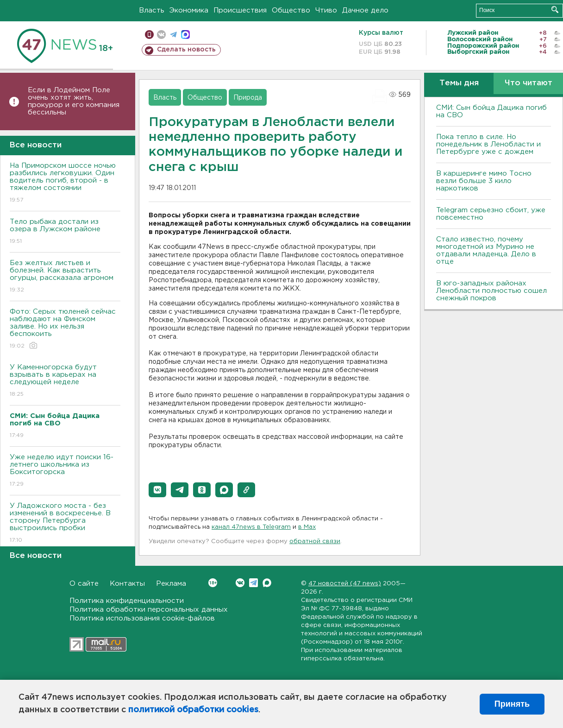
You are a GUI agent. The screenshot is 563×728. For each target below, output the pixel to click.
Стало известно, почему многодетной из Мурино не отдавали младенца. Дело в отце (486, 250)
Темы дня (459, 83)
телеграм (173, 35)
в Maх (307, 527)
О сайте (84, 584)
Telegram (253, 583)
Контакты (127, 584)
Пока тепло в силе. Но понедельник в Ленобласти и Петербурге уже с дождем (488, 144)
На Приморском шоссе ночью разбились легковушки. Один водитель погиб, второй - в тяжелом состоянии (65, 183)
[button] (157, 490)
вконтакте (161, 35)
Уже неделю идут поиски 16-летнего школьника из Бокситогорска (65, 471)
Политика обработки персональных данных (149, 610)
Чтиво (326, 10)
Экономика (189, 10)
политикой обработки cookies (193, 710)
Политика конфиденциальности (127, 601)
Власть (152, 10)
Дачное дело (365, 10)
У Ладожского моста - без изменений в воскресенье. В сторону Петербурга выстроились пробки (65, 523)
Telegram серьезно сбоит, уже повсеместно (491, 214)
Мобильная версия (149, 35)
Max (267, 583)
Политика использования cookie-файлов (142, 618)
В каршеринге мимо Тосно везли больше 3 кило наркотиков (484, 181)
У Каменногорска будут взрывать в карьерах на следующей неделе (65, 381)
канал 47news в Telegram (251, 527)
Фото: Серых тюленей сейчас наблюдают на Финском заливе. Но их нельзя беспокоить (65, 329)
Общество (291, 10)
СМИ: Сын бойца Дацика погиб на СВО (491, 111)
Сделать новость (186, 50)
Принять (512, 704)
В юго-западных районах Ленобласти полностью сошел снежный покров (491, 291)
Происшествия (240, 10)
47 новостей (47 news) (345, 584)
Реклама (171, 584)
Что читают (529, 83)
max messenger (185, 35)
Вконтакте (213, 583)
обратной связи (315, 541)
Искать (555, 9)
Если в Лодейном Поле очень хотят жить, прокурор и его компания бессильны (74, 101)
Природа (248, 98)
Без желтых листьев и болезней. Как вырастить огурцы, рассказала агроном (65, 277)
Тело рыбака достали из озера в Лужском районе (65, 232)
